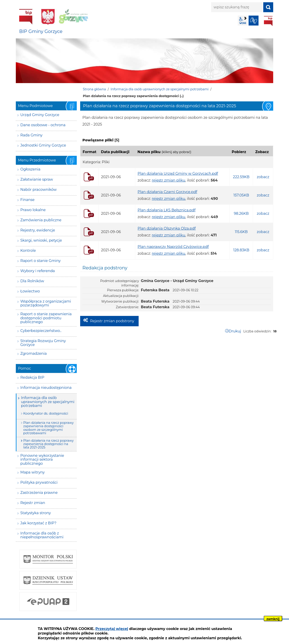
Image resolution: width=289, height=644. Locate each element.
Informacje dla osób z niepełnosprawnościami (42, 535)
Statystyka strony (36, 513)
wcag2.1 (243, 21)
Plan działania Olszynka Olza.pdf (167, 228)
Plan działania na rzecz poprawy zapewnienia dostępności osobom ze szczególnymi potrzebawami (48, 428)
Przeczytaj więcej (112, 629)
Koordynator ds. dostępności (46, 413)
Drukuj (235, 331)
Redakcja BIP (32, 377)
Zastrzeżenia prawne (39, 493)
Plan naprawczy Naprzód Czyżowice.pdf (173, 247)
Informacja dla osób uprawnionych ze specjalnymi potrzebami (160, 89)
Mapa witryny (33, 472)
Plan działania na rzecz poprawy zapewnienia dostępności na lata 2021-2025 (48, 444)
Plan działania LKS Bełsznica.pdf (167, 210)
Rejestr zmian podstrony (112, 321)
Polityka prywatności (39, 482)
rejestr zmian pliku (168, 180)
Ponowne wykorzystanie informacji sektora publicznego (42, 460)
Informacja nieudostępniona (46, 388)
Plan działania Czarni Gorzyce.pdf (167, 192)
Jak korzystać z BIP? (38, 523)
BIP (268, 21)
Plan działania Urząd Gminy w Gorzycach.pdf (178, 174)
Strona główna (94, 89)
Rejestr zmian (33, 503)
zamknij (273, 619)
